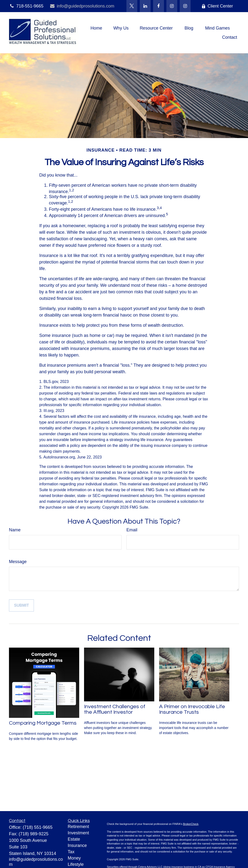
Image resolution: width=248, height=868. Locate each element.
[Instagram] (185, 6)
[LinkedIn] (145, 6)
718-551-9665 (26, 6)
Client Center (217, 6)
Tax (71, 852)
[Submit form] (21, 605)
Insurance (77, 845)
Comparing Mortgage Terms (43, 723)
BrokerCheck (191, 824)
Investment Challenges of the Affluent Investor (115, 709)
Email (132, 530)
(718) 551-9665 (38, 827)
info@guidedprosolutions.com (82, 6)
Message (18, 562)
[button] (96, 28)
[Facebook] (159, 6)
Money (74, 858)
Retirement (78, 827)
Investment (78, 833)
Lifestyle (76, 864)
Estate (74, 839)
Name (15, 530)
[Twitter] (132, 6)
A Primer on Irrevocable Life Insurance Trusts (192, 709)
